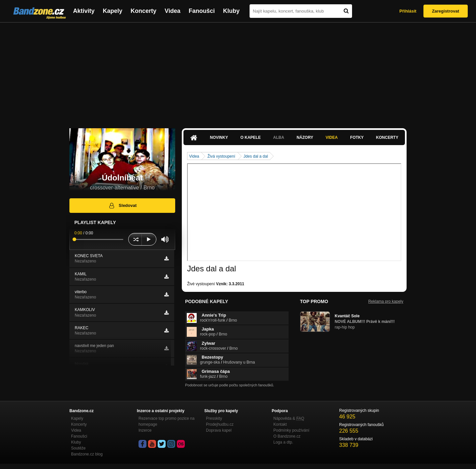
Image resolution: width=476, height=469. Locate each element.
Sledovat (122, 206)
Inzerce (145, 430)
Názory (305, 137)
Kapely (113, 11)
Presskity (214, 418)
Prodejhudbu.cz (220, 424)
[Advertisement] (238, 72)
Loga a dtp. (283, 442)
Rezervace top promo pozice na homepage (166, 421)
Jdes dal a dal (256, 156)
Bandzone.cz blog (87, 454)
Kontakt (280, 424)
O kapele (250, 137)
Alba (278, 137)
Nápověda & (289, 418)
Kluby (231, 11)
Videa (173, 11)
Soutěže (78, 448)
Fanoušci (202, 11)
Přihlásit (408, 11)
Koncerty (143, 11)
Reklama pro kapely (386, 301)
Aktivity (84, 11)
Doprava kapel (219, 430)
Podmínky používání (291, 430)
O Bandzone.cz (287, 436)
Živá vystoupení (221, 156)
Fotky (357, 137)
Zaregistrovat (446, 11)
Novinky (219, 137)
